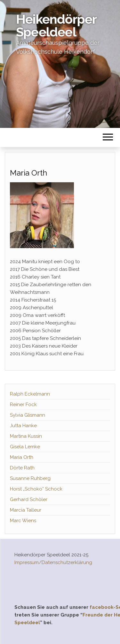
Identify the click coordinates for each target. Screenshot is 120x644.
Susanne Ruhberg (30, 478)
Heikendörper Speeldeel (56, 25)
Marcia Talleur (26, 510)
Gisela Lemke (25, 447)
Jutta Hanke (23, 426)
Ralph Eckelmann (30, 394)
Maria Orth (22, 457)
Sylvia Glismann (28, 415)
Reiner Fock (23, 404)
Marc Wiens (23, 521)
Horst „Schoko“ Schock (36, 489)
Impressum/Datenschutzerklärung (53, 562)
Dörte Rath (22, 468)
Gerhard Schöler (29, 499)
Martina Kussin (26, 436)
